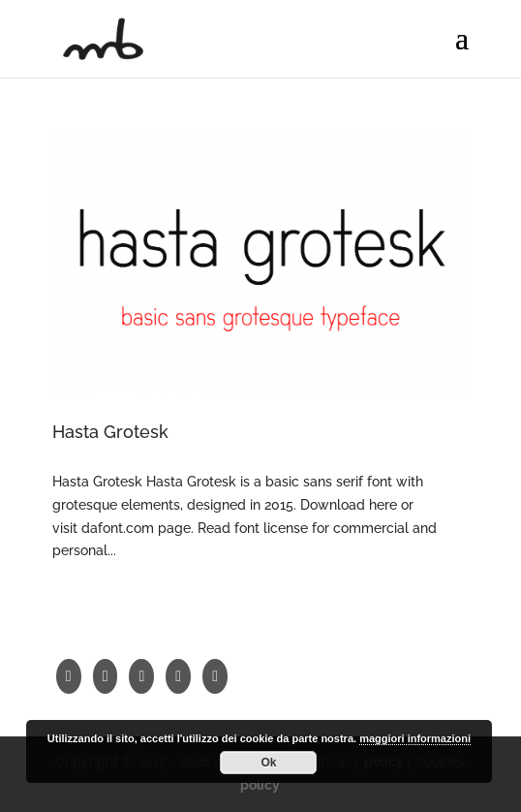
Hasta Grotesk (110, 432)
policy (260, 785)
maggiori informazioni (415, 738)
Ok (268, 763)
